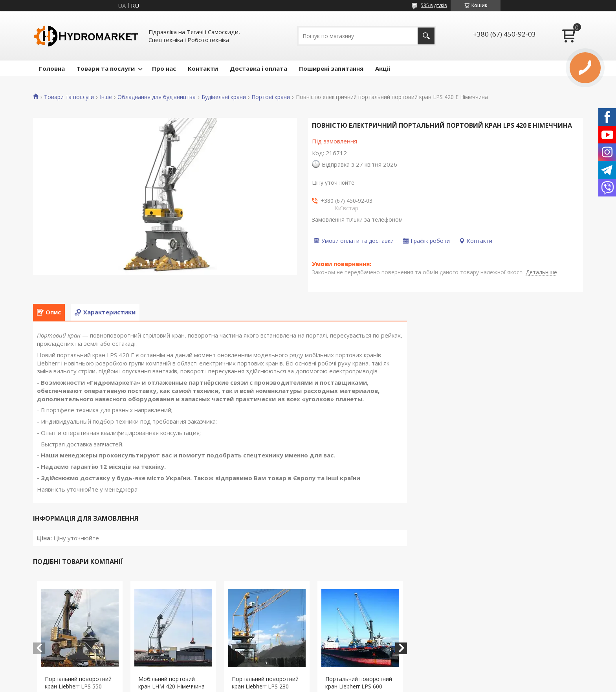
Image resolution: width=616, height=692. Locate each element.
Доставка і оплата (258, 68)
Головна (52, 68)
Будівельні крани (224, 97)
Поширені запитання (331, 68)
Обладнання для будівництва (157, 97)
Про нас (164, 68)
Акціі (383, 68)
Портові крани (271, 97)
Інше (106, 97)
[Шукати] (426, 36)
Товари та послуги (106, 68)
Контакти (203, 68)
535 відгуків (434, 5)
